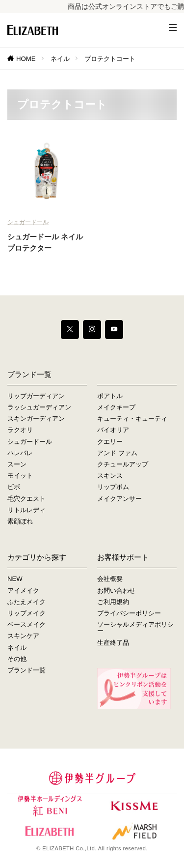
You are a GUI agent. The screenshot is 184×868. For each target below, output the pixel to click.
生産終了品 (113, 643)
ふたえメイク (26, 602)
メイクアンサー (119, 499)
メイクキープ (116, 407)
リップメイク (26, 613)
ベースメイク (26, 624)
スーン (17, 464)
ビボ (14, 487)
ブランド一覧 (26, 670)
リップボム (113, 487)
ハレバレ (20, 453)
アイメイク (23, 591)
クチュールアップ (123, 464)
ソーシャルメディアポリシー (135, 628)
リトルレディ (26, 510)
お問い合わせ (116, 591)
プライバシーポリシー (129, 613)
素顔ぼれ (20, 521)
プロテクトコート (110, 59)
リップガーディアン (36, 396)
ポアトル (110, 396)
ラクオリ (20, 430)
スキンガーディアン (36, 419)
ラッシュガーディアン (39, 407)
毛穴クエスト (26, 499)
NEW (15, 579)
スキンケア (23, 636)
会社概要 (110, 579)
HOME (26, 59)
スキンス (110, 476)
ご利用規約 (113, 602)
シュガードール (28, 222)
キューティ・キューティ (132, 419)
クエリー (110, 442)
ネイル (60, 59)
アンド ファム (117, 453)
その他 (17, 659)
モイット (20, 476)
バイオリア (113, 430)
